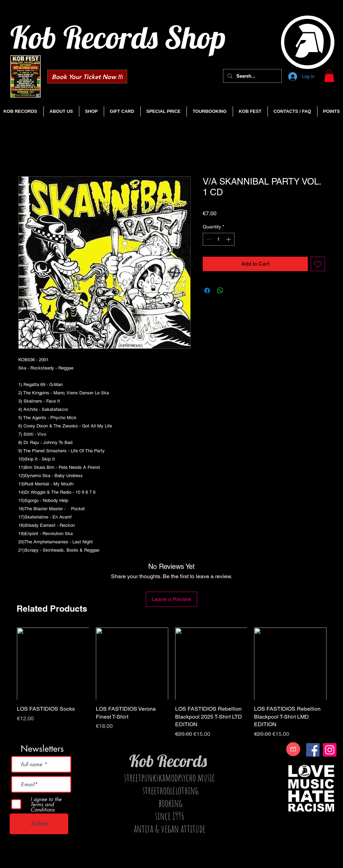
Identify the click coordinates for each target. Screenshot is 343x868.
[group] (172, 683)
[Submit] (39, 824)
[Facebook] (313, 750)
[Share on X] (233, 290)
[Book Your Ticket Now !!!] (87, 77)
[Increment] (229, 239)
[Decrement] (208, 239)
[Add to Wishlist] (318, 264)
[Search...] (252, 76)
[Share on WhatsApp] (220, 290)
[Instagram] (330, 750)
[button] (329, 76)
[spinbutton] (219, 239)
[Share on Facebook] (207, 290)
